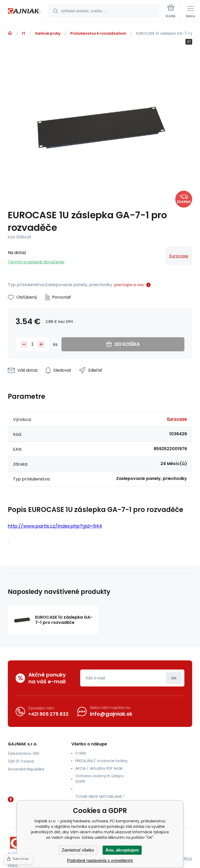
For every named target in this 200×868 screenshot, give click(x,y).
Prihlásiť (174, 678)
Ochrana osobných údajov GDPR (99, 779)
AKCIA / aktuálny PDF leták (99, 768)
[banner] (24, 11)
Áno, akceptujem (122, 850)
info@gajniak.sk (111, 714)
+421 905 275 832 (48, 714)
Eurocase (179, 256)
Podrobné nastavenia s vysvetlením (100, 861)
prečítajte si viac (129, 285)
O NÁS (81, 753)
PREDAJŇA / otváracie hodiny (101, 761)
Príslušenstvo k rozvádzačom (98, 33)
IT (24, 33)
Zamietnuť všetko (78, 850)
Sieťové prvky (48, 33)
